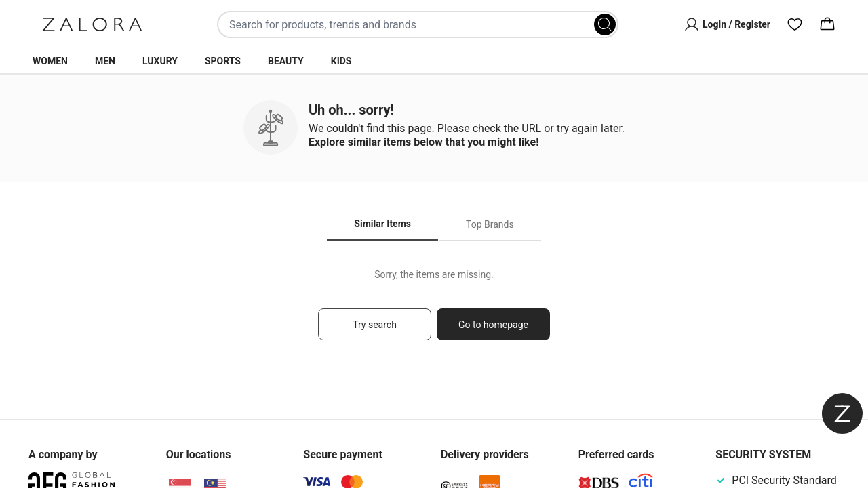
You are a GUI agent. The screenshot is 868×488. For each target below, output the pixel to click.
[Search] (605, 24)
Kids (341, 61)
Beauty (286, 61)
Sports (223, 61)
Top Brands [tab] (490, 224)
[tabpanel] (434, 311)
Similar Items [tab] (382, 224)
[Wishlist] (795, 24)
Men (105, 61)
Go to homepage (493, 325)
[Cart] (827, 24)
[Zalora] (92, 24)
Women (50, 61)
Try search (375, 325)
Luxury (160, 61)
